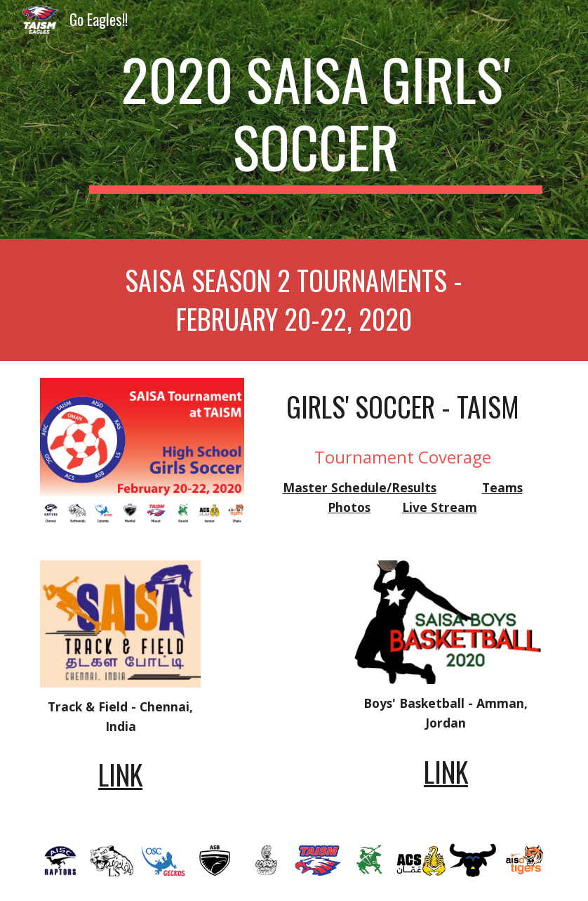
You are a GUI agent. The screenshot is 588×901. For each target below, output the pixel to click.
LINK (120, 774)
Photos (349, 507)
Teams (502, 487)
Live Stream (440, 507)
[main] (316, 119)
